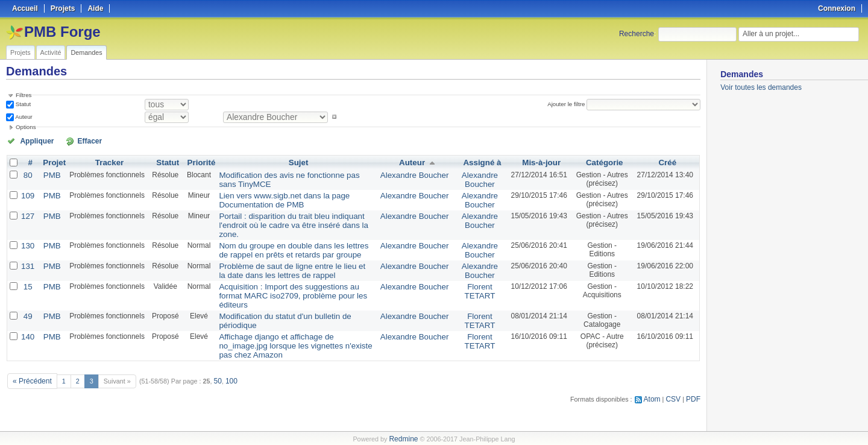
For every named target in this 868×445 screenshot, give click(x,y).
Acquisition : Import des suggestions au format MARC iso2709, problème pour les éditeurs (288, 274)
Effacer (73, 140)
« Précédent (30, 342)
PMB (49, 174)
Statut (22, 104)
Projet (52, 162)
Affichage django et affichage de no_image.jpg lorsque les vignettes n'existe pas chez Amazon (290, 313)
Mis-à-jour (537, 162)
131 (27, 251)
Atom (656, 359)
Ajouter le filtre (569, 104)
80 (27, 174)
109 (27, 193)
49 (27, 289)
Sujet (297, 162)
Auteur (23, 117)
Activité (51, 52)
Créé (668, 162)
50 (213, 342)
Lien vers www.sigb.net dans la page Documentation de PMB (273, 197)
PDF (694, 359)
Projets (20, 52)
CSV (675, 359)
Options (26, 127)
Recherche (637, 34)
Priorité (197, 162)
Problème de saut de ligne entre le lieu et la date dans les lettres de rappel (292, 255)
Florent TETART (476, 274)
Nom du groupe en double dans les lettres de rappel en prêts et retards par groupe (286, 236)
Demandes (86, 52)
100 (226, 342)
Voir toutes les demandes (761, 87)
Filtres (24, 95)
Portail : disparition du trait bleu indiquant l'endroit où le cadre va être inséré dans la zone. (293, 216)
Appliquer (32, 140)
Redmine (404, 438)
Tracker (106, 162)
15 (27, 270)
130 (27, 232)
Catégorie (602, 162)
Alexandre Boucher (415, 174)
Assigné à (478, 162)
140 (27, 309)
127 (27, 212)
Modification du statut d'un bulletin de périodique (291, 289)
